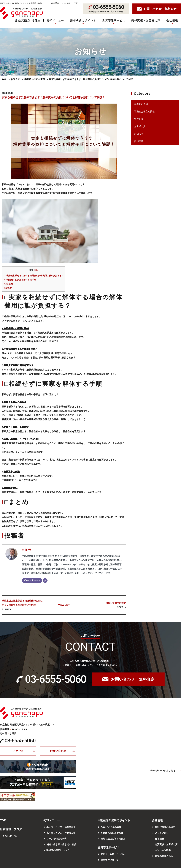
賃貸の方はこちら (164, 856)
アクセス (18, 751)
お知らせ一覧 (10, 836)
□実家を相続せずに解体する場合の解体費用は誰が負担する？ (34, 276)
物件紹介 (139, 119)
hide (36, 270)
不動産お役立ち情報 (35, 79)
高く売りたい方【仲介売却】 (61, 833)
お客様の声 (140, 126)
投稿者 (8, 288)
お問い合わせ (58, 751)
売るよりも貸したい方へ (113, 854)
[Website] (45, 581)
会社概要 (159, 839)
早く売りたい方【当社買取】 (61, 827)
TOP (4, 79)
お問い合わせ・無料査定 (133, 679)
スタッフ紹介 (162, 833)
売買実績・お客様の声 (166, 844)
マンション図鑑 (163, 850)
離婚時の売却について (58, 850)
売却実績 (139, 141)
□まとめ (8, 284)
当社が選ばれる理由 (28, 21)
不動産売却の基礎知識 (112, 833)
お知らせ (15, 79)
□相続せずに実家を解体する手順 (20, 280)
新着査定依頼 (141, 104)
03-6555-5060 (56, 679)
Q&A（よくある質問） (112, 827)
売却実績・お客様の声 (146, 21)
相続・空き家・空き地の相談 (61, 844)
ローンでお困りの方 (57, 839)
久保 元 (26, 550)
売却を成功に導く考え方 (113, 839)
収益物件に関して (110, 860)
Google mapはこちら (163, 771)
